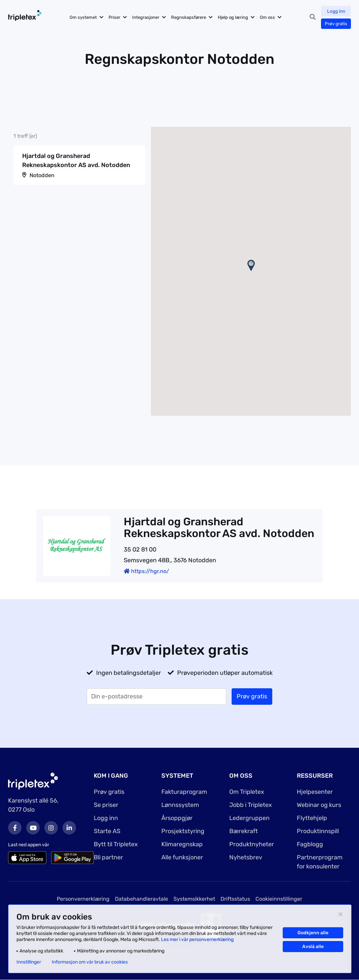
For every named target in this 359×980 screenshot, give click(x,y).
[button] (251, 266)
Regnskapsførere (193, 17)
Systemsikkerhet (194, 899)
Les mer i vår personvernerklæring (197, 940)
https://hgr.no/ (146, 571)
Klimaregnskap (182, 844)
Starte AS (107, 831)
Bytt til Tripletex (116, 844)
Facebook (15, 828)
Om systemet (88, 17)
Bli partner (108, 857)
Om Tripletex (247, 792)
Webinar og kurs (319, 805)
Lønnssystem (180, 805)
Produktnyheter (252, 844)
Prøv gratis (336, 24)
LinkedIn (69, 828)
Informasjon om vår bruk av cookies (90, 962)
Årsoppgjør (177, 818)
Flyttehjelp (312, 818)
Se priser (106, 805)
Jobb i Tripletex (251, 805)
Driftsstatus (235, 899)
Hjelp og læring (238, 17)
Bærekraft (244, 831)
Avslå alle (313, 947)
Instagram (51, 828)
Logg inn (336, 11)
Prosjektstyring (183, 831)
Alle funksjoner (182, 857)
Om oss (272, 17)
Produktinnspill (318, 831)
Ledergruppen (249, 818)
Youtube (33, 828)
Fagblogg (310, 844)
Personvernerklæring (83, 899)
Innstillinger (29, 962)
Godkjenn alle (313, 933)
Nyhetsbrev (246, 857)
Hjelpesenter (315, 792)
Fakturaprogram (184, 792)
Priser (119, 17)
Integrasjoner (150, 17)
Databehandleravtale (142, 899)
